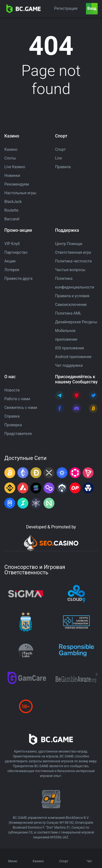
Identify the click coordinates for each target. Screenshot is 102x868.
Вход (92, 9)
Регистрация (66, 9)
